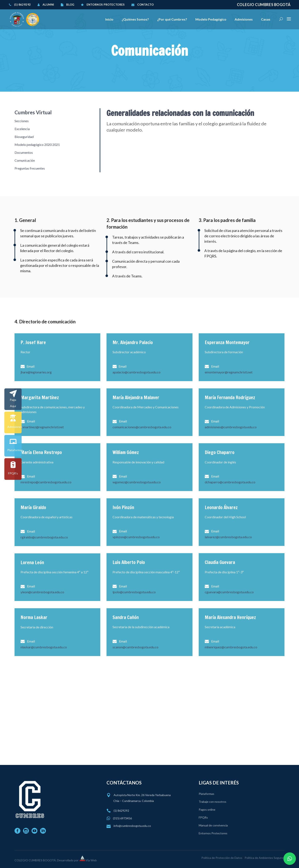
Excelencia (22, 129)
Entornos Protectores (213, 833)
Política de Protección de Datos (222, 858)
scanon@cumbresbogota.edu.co (135, 647)
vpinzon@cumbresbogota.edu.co (136, 537)
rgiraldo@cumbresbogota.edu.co (44, 537)
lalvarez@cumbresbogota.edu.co (228, 537)
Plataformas (206, 794)
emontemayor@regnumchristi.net (229, 372)
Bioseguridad (24, 137)
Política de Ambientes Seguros (265, 858)
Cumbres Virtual (33, 112)
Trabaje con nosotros (213, 802)
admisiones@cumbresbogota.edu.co (231, 427)
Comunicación (25, 160)
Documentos (24, 152)
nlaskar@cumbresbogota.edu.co (44, 647)
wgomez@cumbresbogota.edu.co (137, 482)
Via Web (91, 860)
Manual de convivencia (213, 825)
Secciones (22, 121)
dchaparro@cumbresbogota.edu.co (230, 482)
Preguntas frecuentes (30, 168)
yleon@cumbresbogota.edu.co (42, 592)
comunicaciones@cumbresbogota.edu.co (142, 427)
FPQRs (203, 817)
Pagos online (207, 810)
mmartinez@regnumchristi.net (42, 427)
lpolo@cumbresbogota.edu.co (134, 592)
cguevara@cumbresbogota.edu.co (229, 592)
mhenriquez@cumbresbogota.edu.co (231, 647)
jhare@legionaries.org (36, 372)
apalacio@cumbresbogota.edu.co (137, 372)
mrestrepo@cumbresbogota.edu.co (46, 482)
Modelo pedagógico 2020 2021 (37, 145)
